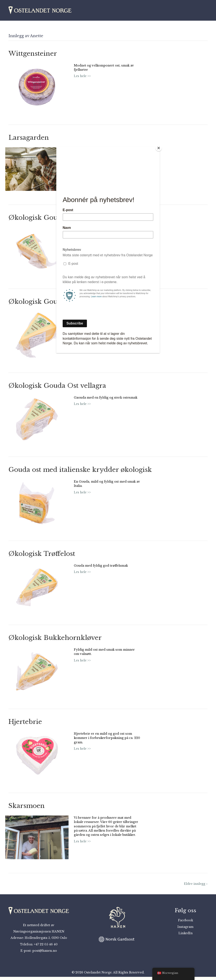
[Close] (159, 148)
